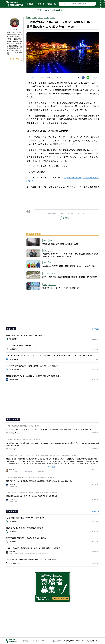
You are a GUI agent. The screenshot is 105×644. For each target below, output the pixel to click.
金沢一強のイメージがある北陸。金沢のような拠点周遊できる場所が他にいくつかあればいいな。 (39, 481)
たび (41, 17)
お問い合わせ (57, 641)
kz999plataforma (52, 429)
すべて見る (96, 329)
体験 (46, 17)
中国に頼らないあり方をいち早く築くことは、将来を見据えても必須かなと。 (32, 496)
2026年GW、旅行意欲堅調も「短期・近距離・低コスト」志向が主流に (69, 266)
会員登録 (66, 218)
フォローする (15, 59)
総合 (45, 250)
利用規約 (26, 641)
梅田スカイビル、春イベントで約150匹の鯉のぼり (62, 288)
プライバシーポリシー (41, 641)
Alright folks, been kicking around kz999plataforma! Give (26, 429)
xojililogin (17, 445)
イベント (46, 273)
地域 (35, 17)
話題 (52, 17)
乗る (45, 240)
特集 (29, 17)
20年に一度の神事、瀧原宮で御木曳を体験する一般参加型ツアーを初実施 (70, 277)
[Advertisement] (63, 197)
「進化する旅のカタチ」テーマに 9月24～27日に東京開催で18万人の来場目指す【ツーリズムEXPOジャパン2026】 (70, 255)
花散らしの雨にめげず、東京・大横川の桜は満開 (60, 244)
